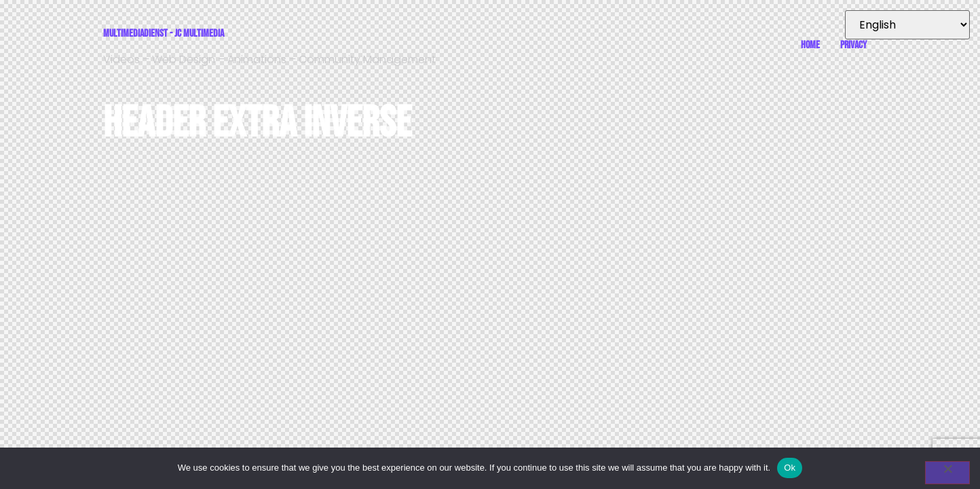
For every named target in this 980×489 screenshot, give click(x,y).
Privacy (853, 45)
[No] (947, 473)
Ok (790, 468)
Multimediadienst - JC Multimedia (164, 34)
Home (810, 45)
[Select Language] (907, 25)
